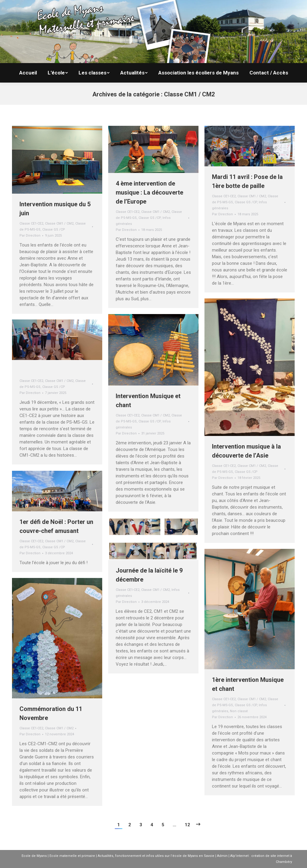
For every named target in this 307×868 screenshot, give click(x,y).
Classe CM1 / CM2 (59, 224)
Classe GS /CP (54, 230)
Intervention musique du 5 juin (55, 209)
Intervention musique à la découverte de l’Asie (246, 451)
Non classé (239, 711)
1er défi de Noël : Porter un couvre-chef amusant (56, 526)
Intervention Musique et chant (148, 401)
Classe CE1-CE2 (31, 224)
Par (30, 236)
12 (187, 825)
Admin (222, 856)
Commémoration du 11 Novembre (51, 713)
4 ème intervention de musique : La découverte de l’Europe (149, 192)
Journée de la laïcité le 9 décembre (149, 575)
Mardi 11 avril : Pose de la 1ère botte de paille (247, 181)
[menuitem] (28, 73)
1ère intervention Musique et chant (248, 684)
